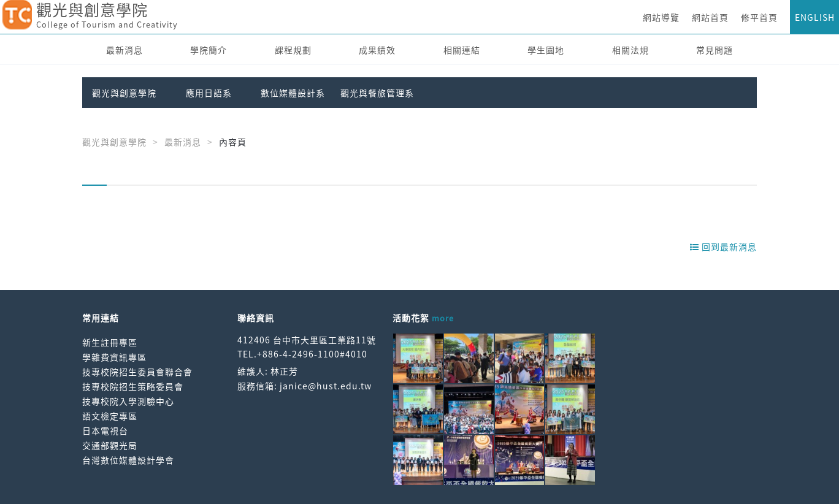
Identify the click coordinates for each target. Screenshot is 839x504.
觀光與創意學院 (124, 93)
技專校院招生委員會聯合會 (137, 372)
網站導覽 (661, 17)
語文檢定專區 (110, 416)
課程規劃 (293, 50)
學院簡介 (209, 50)
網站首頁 (710, 17)
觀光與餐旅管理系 (377, 93)
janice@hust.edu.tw (326, 386)
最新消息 (125, 50)
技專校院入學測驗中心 (128, 401)
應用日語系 (209, 93)
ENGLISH (815, 17)
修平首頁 (759, 17)
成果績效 (377, 50)
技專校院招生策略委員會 (133, 386)
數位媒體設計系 (293, 93)
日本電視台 (105, 430)
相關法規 (630, 50)
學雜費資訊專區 (114, 357)
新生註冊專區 (110, 342)
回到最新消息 (723, 246)
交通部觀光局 (110, 445)
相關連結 (462, 50)
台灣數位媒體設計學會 (128, 460)
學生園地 (546, 50)
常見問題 (714, 50)
